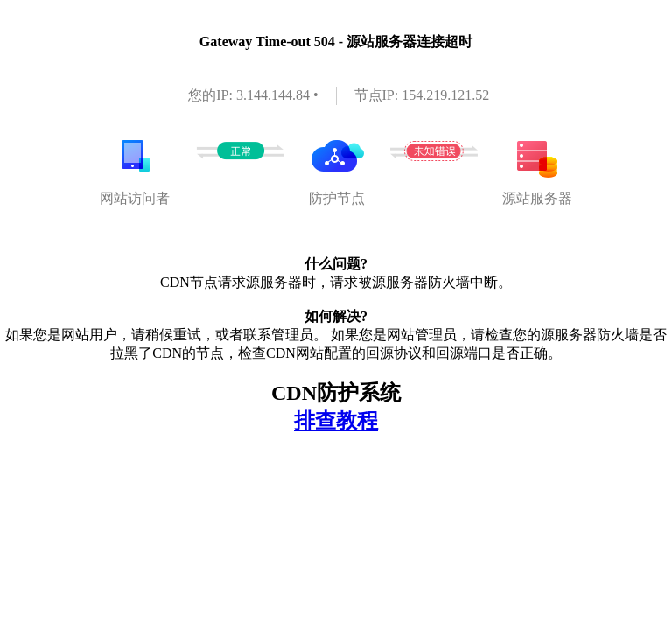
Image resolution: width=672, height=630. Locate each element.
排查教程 (336, 421)
